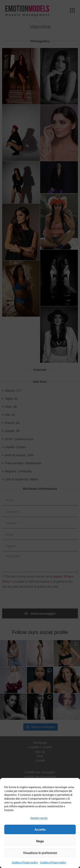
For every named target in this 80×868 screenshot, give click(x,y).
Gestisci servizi (39, 818)
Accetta (40, 830)
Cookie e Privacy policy (25, 862)
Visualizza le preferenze (40, 853)
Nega (40, 841)
